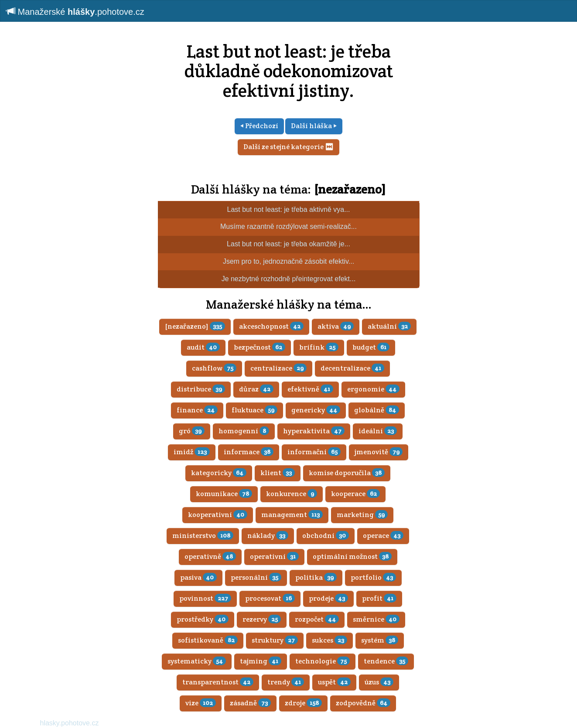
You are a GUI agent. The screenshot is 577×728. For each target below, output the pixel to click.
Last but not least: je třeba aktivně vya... (289, 209)
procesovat (270, 598)
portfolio (373, 577)
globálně (377, 410)
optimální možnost (352, 556)
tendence (386, 661)
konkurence (292, 494)
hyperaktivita (314, 431)
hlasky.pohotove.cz (70, 723)
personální (256, 577)
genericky (316, 410)
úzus (379, 682)
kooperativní (218, 515)
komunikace (224, 494)
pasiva (198, 577)
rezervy (262, 619)
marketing (362, 515)
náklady (268, 536)
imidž (192, 452)
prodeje (328, 598)
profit (379, 598)
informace (249, 452)
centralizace (278, 368)
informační (314, 452)
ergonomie (373, 389)
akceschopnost (271, 326)
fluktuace (254, 410)
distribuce (201, 389)
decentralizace (352, 368)
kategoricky (219, 473)
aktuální (389, 326)
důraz (256, 389)
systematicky (197, 661)
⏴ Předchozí (259, 126)
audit (203, 347)
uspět (334, 682)
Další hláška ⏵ (314, 126)
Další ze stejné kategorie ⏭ (288, 147)
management (292, 515)
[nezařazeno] (350, 189)
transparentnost (218, 682)
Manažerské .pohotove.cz (75, 12)
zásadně (250, 703)
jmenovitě (379, 452)
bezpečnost (259, 347)
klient (278, 473)
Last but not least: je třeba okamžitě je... (288, 244)
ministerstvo (203, 536)
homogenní (244, 431)
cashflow (214, 368)
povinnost (205, 598)
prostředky (203, 619)
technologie (323, 661)
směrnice (376, 619)
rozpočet (317, 619)
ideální (378, 431)
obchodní (326, 536)
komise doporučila (347, 473)
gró (192, 431)
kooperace (355, 494)
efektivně (310, 389)
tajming (261, 661)
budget (371, 347)
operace (383, 536)
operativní (274, 556)
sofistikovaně (208, 640)
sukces (329, 640)
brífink (319, 347)
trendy (286, 682)
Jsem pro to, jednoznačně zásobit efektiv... (288, 261)
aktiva (336, 326)
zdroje (303, 703)
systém (380, 640)
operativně (210, 556)
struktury (275, 640)
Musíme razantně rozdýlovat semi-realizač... (288, 226)
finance (197, 410)
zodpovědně (363, 703)
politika (316, 577)
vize (201, 703)
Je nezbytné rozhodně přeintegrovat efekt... (289, 279)
